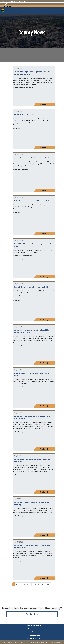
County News (6, 4)
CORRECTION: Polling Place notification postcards (29, 115)
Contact (34, 632)
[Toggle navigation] (60, 11)
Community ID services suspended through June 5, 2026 (31, 287)
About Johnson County (34, 629)
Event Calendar (7, 6)
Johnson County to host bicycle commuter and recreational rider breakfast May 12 (33, 546)
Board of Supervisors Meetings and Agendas (15, 1)
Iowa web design (42, 642)
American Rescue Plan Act (34, 638)
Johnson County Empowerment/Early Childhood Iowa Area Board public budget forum (32, 73)
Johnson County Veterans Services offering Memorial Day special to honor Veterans (32, 331)
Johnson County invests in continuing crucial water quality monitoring (32, 503)
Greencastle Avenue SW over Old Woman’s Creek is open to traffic (32, 374)
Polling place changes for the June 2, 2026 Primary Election (32, 201)
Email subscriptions (34, 635)
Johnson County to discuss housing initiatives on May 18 (32, 158)
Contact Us (32, 614)
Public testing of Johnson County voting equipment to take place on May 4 (32, 460)
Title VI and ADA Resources (34, 625)
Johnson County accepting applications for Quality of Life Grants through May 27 (32, 417)
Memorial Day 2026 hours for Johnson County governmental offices (32, 245)
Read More (44, 105)
